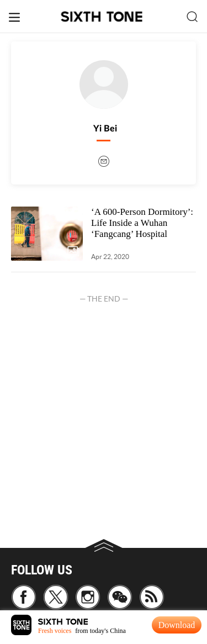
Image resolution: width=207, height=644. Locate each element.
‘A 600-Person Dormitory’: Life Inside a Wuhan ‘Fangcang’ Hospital (142, 223)
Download (177, 625)
